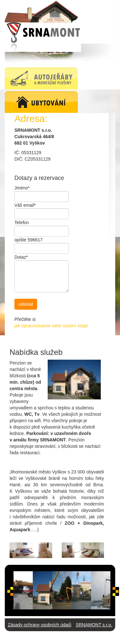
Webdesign (79, 638)
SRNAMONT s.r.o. (94, 625)
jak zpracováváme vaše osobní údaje (51, 326)
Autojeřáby (28, 638)
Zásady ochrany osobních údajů (39, 625)
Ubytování (53, 638)
